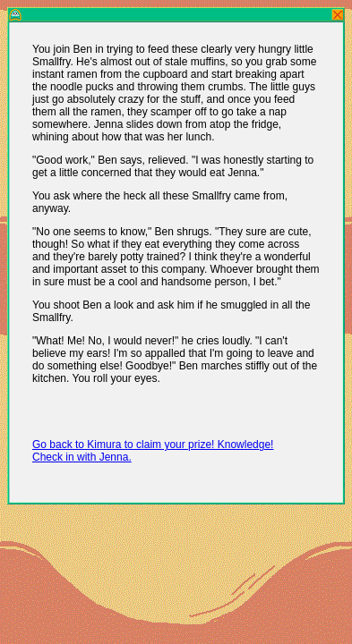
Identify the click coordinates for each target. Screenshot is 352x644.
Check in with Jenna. (82, 457)
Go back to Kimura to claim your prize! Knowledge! (153, 445)
